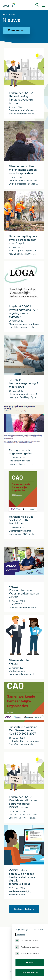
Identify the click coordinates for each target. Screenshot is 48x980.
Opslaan (30, 962)
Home (5, 14)
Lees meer (20, 935)
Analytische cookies (30, 947)
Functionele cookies (30, 940)
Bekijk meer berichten (24, 909)
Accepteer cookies (30, 972)
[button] (37, 5)
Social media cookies (30, 954)
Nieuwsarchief (16, 30)
